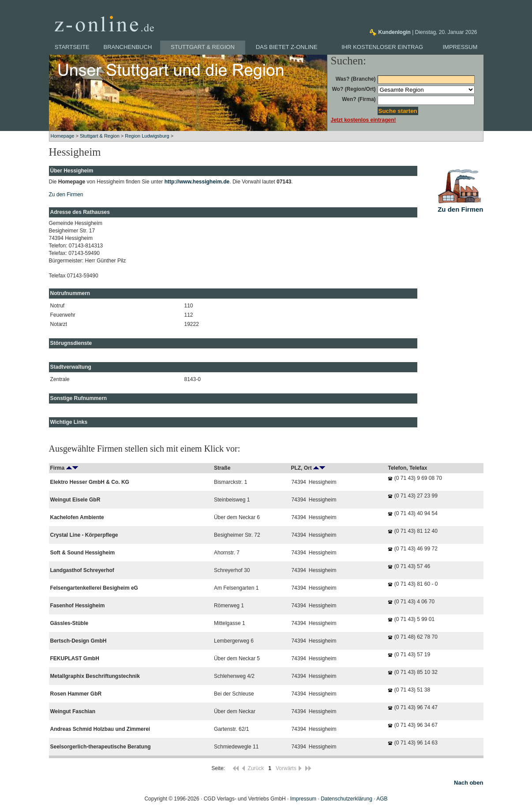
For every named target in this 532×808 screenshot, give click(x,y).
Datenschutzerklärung (347, 799)
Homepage (63, 136)
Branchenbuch (128, 47)
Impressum (460, 47)
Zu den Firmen (66, 195)
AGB (382, 799)
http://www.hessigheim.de (197, 182)
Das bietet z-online (287, 47)
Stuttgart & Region (203, 47)
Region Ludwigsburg (147, 136)
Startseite (72, 47)
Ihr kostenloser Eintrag (382, 47)
